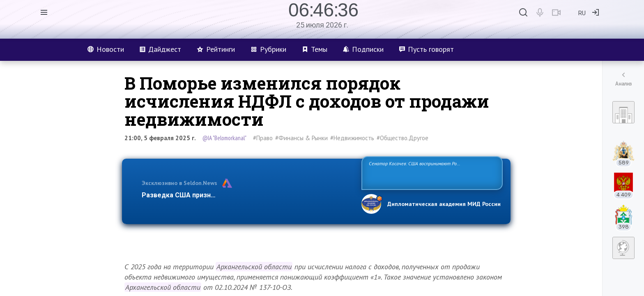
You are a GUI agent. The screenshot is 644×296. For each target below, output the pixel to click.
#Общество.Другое (402, 138)
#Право (263, 138)
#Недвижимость (352, 138)
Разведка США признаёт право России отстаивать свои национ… (247, 195)
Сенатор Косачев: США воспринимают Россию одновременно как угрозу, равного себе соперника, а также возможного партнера (431, 172)
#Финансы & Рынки (301, 138)
